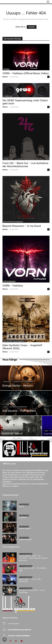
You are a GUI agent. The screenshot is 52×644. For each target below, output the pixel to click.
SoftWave (23, 517)
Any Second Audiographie (18, 407)
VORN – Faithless (13, 286)
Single (5, 407)
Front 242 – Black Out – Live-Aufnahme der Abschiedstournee (25, 165)
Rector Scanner (25, 540)
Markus (5, 77)
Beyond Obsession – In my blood (22, 226)
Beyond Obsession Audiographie (13, 222)
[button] (4, 640)
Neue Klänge (10, 360)
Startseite (32, 27)
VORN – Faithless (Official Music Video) (26, 73)
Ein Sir (22, 506)
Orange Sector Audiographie (23, 382)
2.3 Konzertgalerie (26, 554)
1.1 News (6, 159)
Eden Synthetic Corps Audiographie (14, 341)
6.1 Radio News (8, 96)
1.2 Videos (6, 69)
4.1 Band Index (24, 504)
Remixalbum (7, 382)
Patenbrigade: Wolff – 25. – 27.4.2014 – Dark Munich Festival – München (34, 558)
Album (4, 431)
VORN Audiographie (9, 281)
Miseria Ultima (25, 528)
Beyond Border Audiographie (17, 431)
